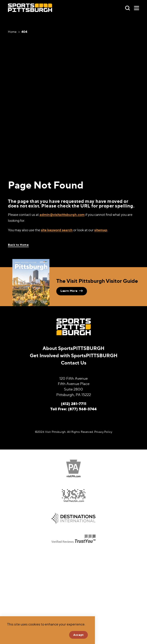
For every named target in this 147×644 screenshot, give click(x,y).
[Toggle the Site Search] (127, 8)
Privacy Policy (103, 432)
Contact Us (74, 363)
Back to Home (18, 245)
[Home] (30, 8)
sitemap (101, 230)
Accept (78, 635)
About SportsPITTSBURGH (73, 348)
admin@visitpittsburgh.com (62, 215)
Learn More (72, 291)
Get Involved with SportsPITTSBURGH (74, 355)
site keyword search (57, 230)
